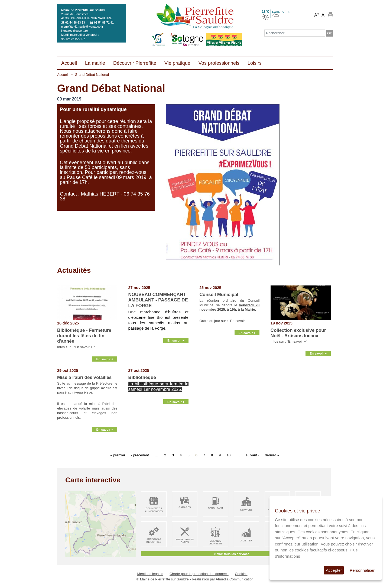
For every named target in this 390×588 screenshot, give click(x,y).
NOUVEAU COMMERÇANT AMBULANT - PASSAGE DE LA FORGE (158, 300)
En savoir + (105, 362)
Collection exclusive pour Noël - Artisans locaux (298, 333)
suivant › (253, 455)
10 (229, 455)
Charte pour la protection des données (199, 574)
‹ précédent (140, 455)
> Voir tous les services (232, 554)
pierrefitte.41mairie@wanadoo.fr (82, 27)
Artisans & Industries (154, 541)
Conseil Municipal (219, 295)
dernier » (272, 455)
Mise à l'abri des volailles (84, 377)
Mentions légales (150, 574)
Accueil (63, 75)
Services (246, 510)
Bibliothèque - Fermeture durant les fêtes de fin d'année (84, 336)
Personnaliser (362, 570)
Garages (185, 507)
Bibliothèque (142, 377)
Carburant (215, 508)
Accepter (334, 570)
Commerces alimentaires (154, 510)
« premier (118, 455)
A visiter (246, 541)
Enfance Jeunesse (216, 542)
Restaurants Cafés (185, 541)
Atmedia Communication (235, 579)
